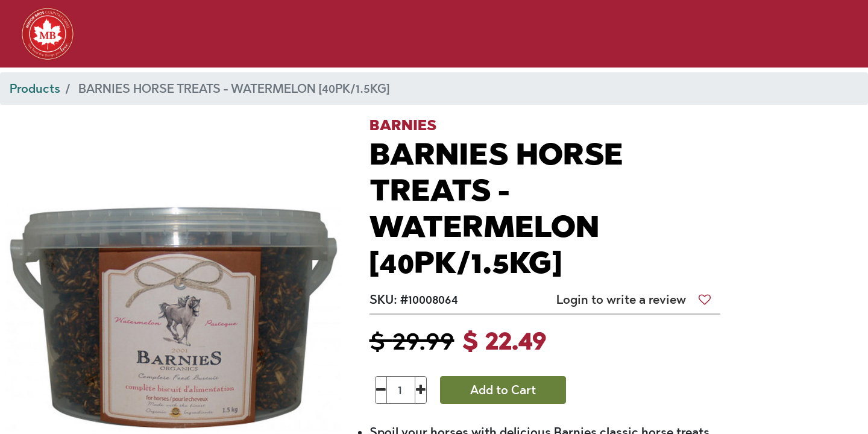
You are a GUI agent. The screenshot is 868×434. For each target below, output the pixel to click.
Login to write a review (621, 300)
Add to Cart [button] (503, 390)
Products (35, 89)
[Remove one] (381, 390)
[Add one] (421, 390)
